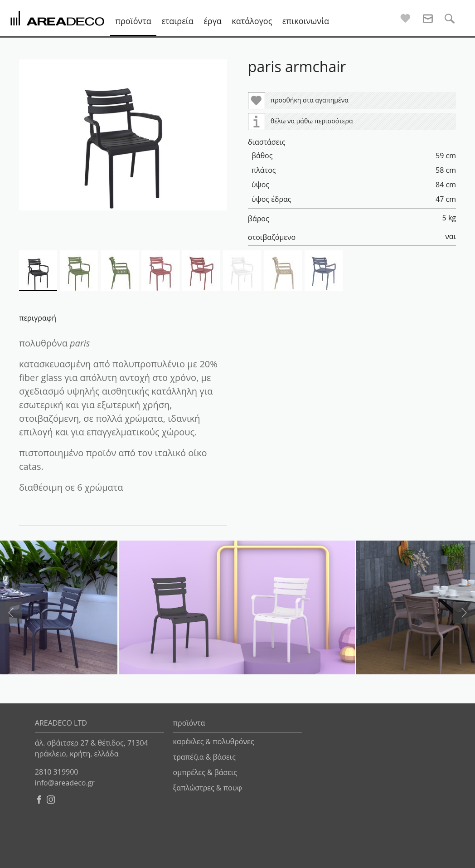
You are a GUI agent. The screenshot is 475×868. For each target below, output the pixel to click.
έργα (213, 21)
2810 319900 (57, 772)
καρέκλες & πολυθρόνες (214, 741)
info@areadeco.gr (65, 783)
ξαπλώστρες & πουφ (208, 788)
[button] (123, 135)
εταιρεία (177, 21)
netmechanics (441, 857)
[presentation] (11, 613)
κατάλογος (252, 21)
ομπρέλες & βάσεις (205, 772)
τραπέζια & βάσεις (204, 757)
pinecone (349, 857)
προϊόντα (133, 21)
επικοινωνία (306, 21)
